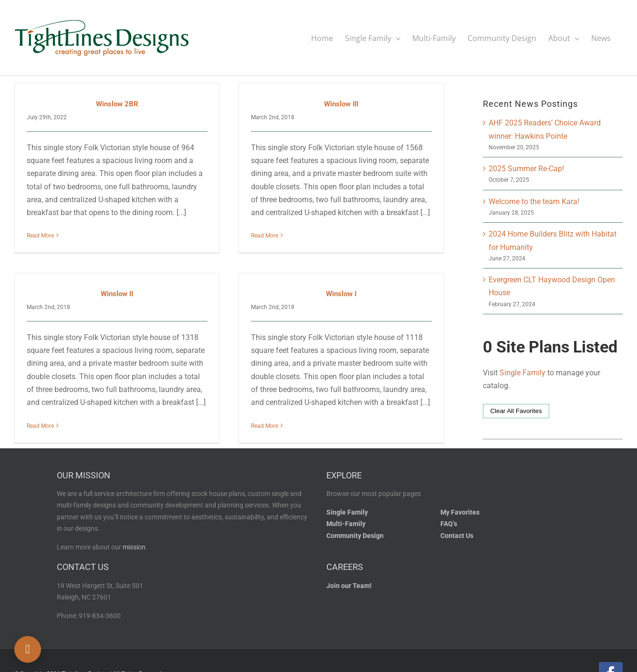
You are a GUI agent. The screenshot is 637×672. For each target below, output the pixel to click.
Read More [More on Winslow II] (53, 414)
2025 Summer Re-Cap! (526, 168)
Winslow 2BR (117, 103)
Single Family (522, 372)
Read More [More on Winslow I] (271, 414)
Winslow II (130, 283)
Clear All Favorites (516, 410)
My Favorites (460, 507)
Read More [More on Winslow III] (259, 235)
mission (134, 543)
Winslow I (348, 283)
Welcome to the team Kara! (534, 201)
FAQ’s (449, 519)
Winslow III (335, 103)
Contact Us (457, 531)
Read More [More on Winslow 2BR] (40, 235)
